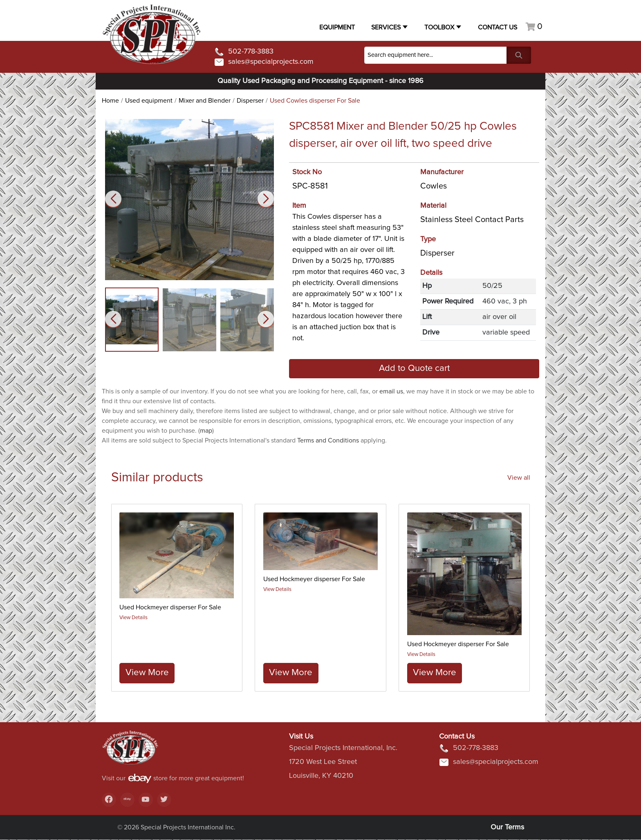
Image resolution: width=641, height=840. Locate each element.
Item (299, 206)
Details (431, 273)
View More (147, 673)
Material (433, 206)
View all (519, 478)
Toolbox (439, 27)
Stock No (307, 172)
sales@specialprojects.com (264, 62)
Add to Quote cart (414, 368)
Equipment (337, 27)
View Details (134, 618)
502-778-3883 (244, 52)
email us (391, 391)
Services (386, 27)
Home (110, 101)
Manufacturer (442, 172)
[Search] (436, 55)
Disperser (250, 101)
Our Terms (507, 828)
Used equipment (149, 101)
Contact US (498, 27)
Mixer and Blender (205, 101)
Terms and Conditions (328, 440)
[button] (266, 199)
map (206, 431)
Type (428, 239)
